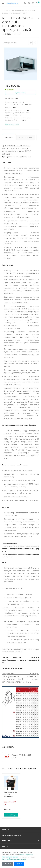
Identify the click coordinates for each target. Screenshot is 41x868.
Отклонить (8, 864)
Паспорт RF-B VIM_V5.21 (21, 755)
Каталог (6, 830)
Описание (9, 137)
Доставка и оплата (11, 835)
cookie (21, 855)
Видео (5, 846)
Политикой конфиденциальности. (14, 859)
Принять (19, 864)
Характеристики (26, 137)
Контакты (7, 841)
